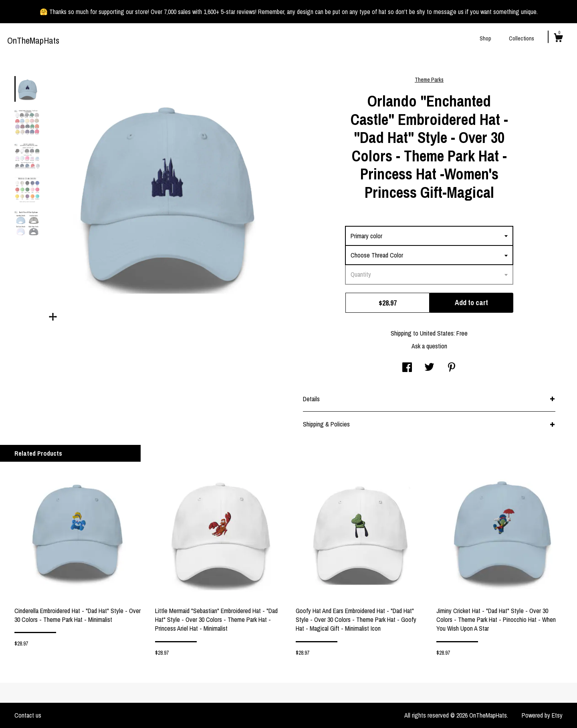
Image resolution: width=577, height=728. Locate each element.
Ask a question (429, 346)
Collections (522, 38)
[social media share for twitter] (429, 368)
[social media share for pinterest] (452, 368)
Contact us (28, 715)
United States (437, 333)
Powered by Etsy (542, 715)
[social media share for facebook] (407, 368)
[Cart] (558, 39)
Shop (485, 38)
